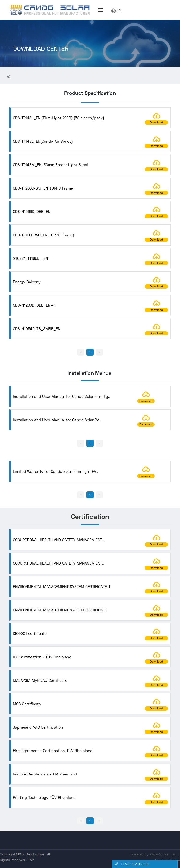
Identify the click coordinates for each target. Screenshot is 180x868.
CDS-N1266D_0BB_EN (32, 211)
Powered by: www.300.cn (150, 854)
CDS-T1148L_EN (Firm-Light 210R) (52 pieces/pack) (58, 118)
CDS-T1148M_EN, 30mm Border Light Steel (50, 165)
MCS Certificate (27, 704)
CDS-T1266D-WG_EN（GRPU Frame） (45, 188)
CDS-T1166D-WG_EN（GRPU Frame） (45, 235)
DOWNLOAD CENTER (41, 53)
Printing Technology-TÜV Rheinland (44, 797)
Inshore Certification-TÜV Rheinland (45, 774)
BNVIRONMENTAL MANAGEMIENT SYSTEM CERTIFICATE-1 (62, 587)
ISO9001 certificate (30, 633)
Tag (174, 854)
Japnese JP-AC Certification (38, 727)
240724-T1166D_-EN (30, 258)
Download (156, 122)
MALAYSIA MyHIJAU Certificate (40, 680)
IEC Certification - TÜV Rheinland (42, 657)
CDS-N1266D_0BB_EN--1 (34, 305)
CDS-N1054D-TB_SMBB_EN (37, 329)
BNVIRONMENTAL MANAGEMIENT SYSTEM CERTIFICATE (60, 610)
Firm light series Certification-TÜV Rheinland (53, 751)
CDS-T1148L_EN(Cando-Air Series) (43, 141)
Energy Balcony (27, 282)
